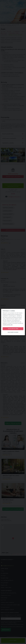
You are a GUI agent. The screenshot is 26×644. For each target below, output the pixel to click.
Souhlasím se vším (13, 329)
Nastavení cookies (13, 332)
